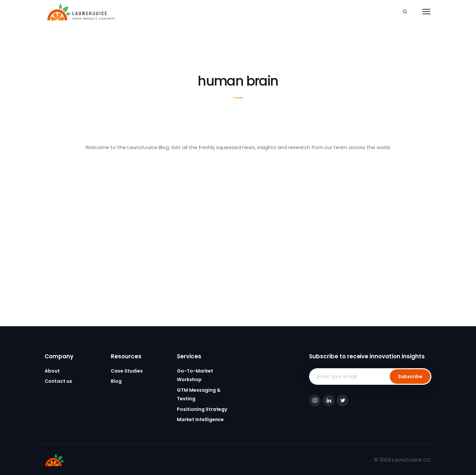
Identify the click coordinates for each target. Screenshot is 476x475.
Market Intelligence (200, 419)
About (52, 371)
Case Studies (127, 371)
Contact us (58, 381)
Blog (116, 381)
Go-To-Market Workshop (195, 375)
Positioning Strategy (202, 409)
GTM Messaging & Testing (199, 395)
